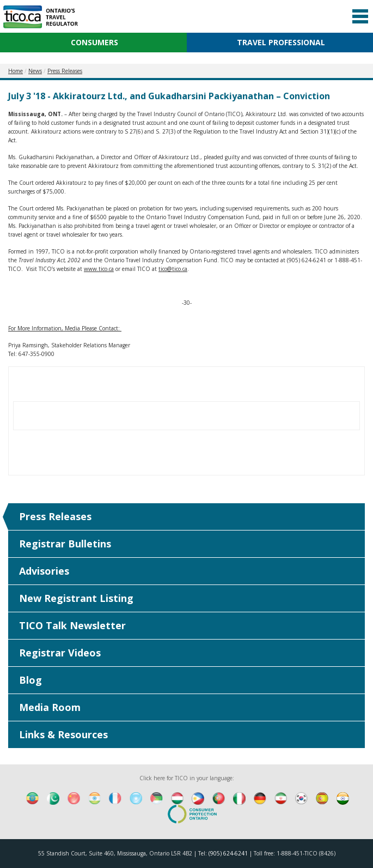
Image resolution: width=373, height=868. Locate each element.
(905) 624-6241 (228, 853)
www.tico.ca (99, 269)
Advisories (44, 571)
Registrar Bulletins (65, 544)
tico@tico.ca (173, 269)
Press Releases (55, 516)
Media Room (50, 707)
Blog (30, 680)
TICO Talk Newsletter (72, 625)
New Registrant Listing (76, 598)
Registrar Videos (60, 653)
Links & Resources (63, 734)
